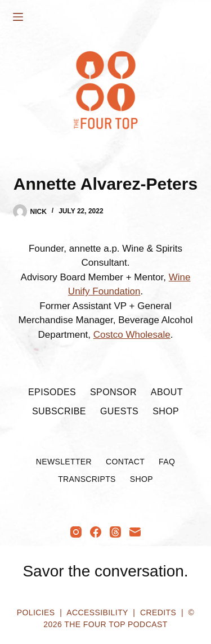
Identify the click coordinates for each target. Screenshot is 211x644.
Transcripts (87, 479)
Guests (119, 411)
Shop (166, 411)
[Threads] (115, 532)
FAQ (167, 462)
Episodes (52, 392)
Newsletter (64, 462)
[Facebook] (96, 532)
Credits (158, 612)
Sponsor (113, 392)
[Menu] (18, 17)
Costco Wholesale (132, 335)
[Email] (135, 532)
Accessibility (97, 612)
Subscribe (59, 411)
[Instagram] (76, 532)
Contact (125, 462)
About (167, 392)
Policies (36, 612)
